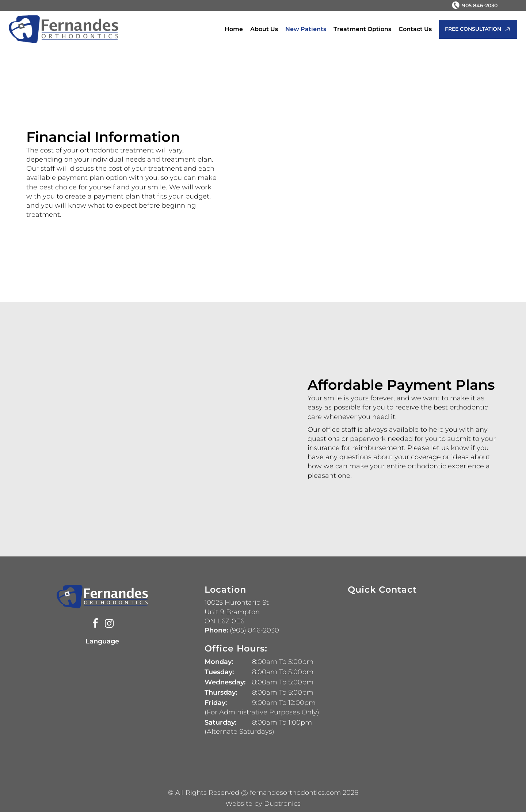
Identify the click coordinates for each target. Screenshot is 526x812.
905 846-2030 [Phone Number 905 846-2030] (480, 5)
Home (234, 29)
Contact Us (415, 29)
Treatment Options (362, 29)
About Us (264, 29)
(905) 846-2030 (254, 630)
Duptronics (282, 804)
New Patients (306, 29)
